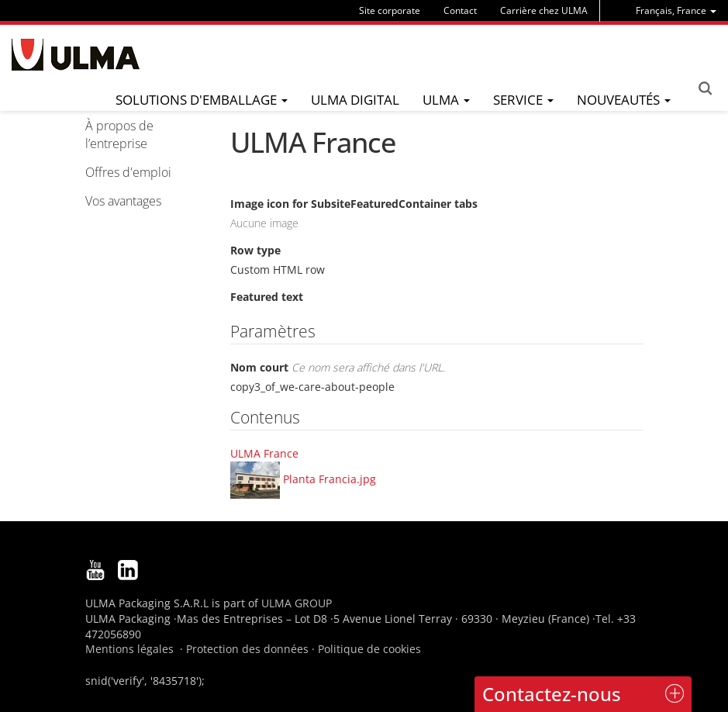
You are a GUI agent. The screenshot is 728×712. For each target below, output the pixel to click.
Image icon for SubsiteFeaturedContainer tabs (354, 204)
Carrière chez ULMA (544, 10)
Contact (460, 10)
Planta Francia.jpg (329, 478)
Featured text (267, 297)
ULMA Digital (355, 100)
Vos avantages (123, 201)
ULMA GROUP (297, 603)
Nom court (338, 367)
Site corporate (390, 10)
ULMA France (264, 453)
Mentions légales (129, 649)
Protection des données (247, 649)
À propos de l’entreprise (119, 135)
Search (705, 88)
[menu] (676, 10)
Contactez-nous (552, 694)
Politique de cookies (369, 649)
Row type (255, 250)
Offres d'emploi (128, 172)
